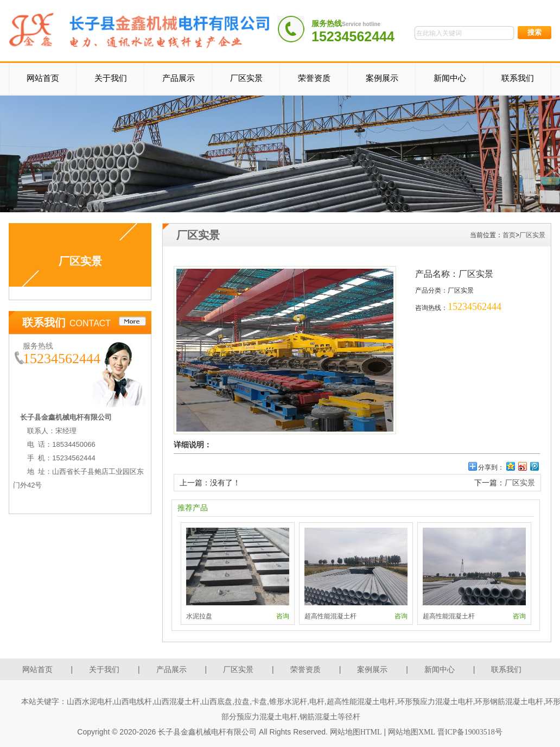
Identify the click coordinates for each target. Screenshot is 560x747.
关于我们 (111, 78)
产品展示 (179, 78)
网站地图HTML (356, 732)
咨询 (283, 616)
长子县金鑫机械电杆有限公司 (207, 732)
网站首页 (43, 78)
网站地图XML (412, 732)
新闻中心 (450, 78)
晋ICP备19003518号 (470, 732)
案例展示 (382, 78)
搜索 (534, 32)
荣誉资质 (314, 78)
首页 (509, 235)
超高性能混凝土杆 (330, 616)
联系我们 (518, 78)
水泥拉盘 (199, 616)
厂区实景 (246, 78)
